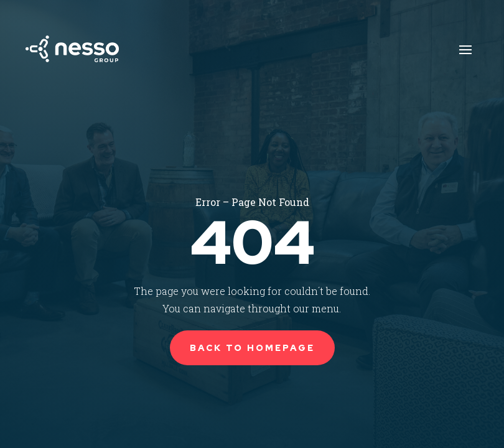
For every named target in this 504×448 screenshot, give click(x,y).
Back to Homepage (252, 348)
